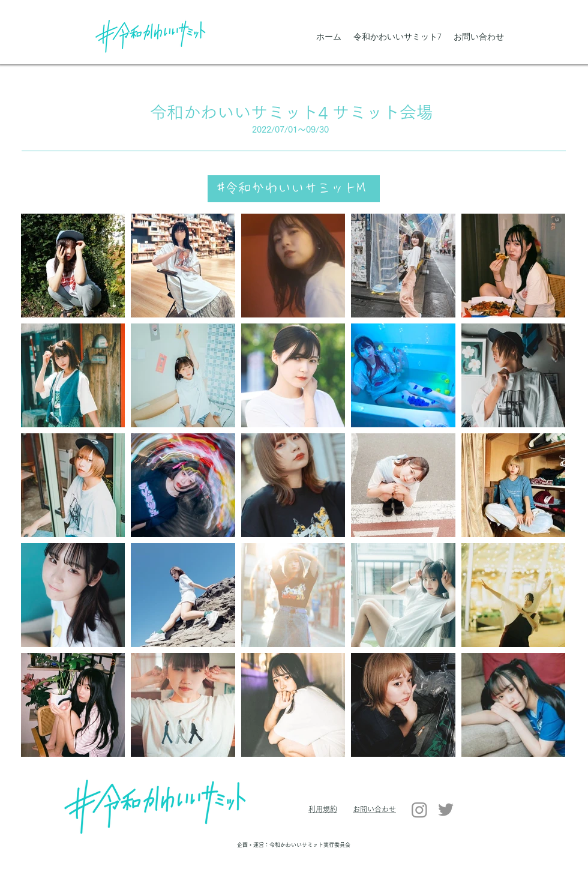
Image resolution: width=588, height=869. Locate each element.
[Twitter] (446, 810)
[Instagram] (419, 810)
